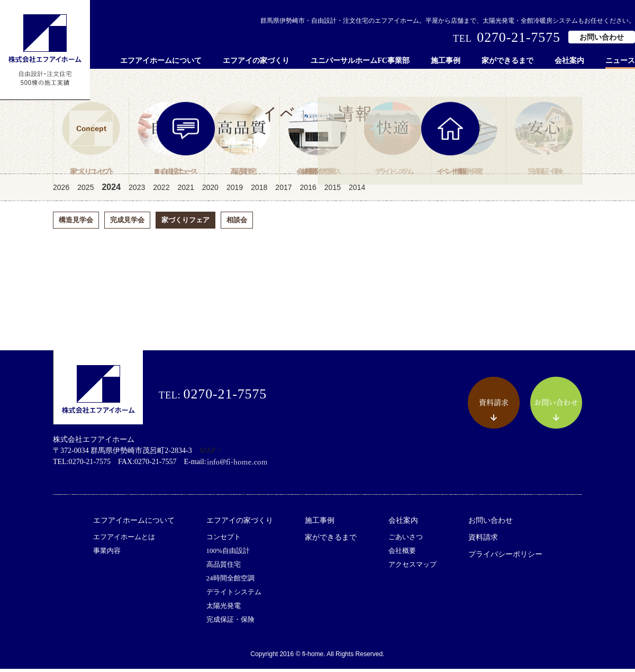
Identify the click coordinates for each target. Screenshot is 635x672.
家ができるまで (507, 60)
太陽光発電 (224, 609)
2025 (85, 190)
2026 (61, 190)
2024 (111, 190)
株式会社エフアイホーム (98, 391)
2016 (308, 190)
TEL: (213, 397)
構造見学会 (76, 223)
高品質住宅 (224, 567)
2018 (259, 190)
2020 (210, 190)
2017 (283, 190)
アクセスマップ (412, 567)
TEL (507, 38)
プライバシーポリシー (505, 557)
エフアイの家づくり (256, 60)
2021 (185, 190)
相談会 (237, 223)
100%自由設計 (228, 554)
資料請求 (483, 541)
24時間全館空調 (230, 581)
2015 (333, 190)
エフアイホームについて (161, 60)
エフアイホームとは (124, 540)
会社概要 (402, 554)
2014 (357, 190)
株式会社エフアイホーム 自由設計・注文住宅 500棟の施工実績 (45, 50)
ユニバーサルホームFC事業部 (360, 60)
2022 (161, 190)
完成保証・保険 (230, 623)
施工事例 (446, 60)
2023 (137, 190)
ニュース (620, 60)
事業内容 (107, 554)
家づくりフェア (185, 223)
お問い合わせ (602, 37)
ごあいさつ (406, 540)
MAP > (210, 453)
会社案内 (569, 60)
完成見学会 (127, 223)
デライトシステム (234, 595)
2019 (235, 190)
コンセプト (224, 540)
